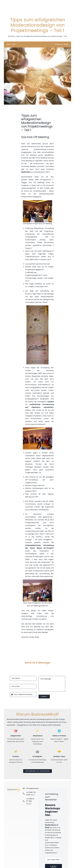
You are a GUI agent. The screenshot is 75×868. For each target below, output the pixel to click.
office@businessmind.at (35, 788)
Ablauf (31, 180)
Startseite (11, 36)
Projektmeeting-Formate (44, 149)
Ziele (31, 231)
